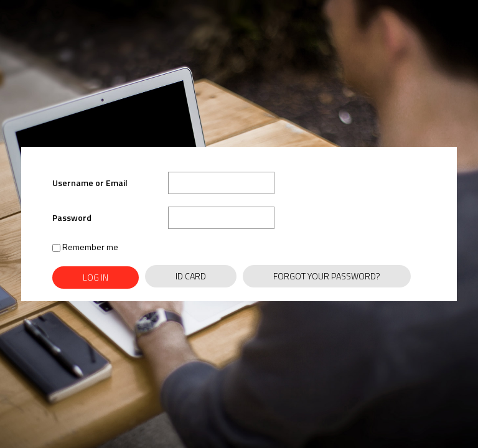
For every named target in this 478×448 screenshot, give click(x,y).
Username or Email (90, 183)
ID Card (191, 276)
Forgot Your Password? (327, 276)
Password (72, 217)
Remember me (85, 247)
